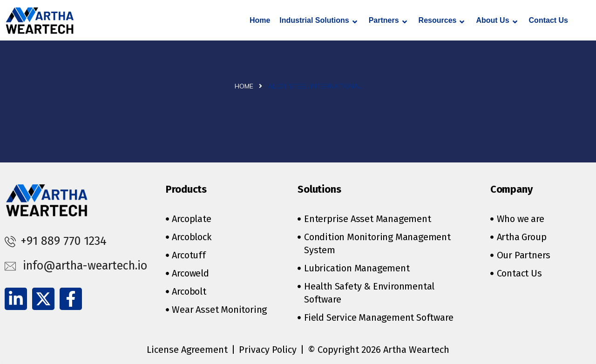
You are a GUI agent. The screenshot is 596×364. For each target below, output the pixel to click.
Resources (442, 21)
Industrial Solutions (318, 21)
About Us (496, 21)
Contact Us (549, 20)
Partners (388, 21)
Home (260, 20)
